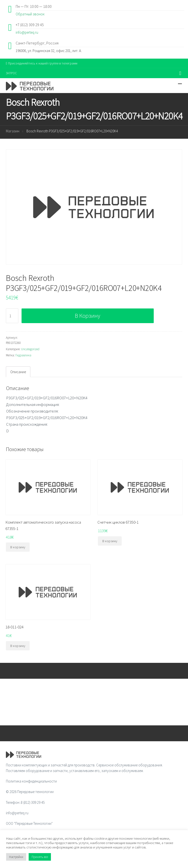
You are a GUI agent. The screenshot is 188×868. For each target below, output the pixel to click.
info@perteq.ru (27, 32)
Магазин (13, 131)
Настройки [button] (16, 857)
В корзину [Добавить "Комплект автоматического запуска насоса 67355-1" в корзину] (18, 547)
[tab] (18, 372)
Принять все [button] (40, 857)
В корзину (88, 316)
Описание (18, 372)
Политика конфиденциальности (31, 781)
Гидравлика (23, 355)
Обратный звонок (30, 14)
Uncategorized (30, 349)
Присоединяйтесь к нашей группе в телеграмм (42, 63)
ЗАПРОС (11, 73)
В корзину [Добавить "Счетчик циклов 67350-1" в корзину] (110, 541)
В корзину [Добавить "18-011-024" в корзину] (18, 646)
